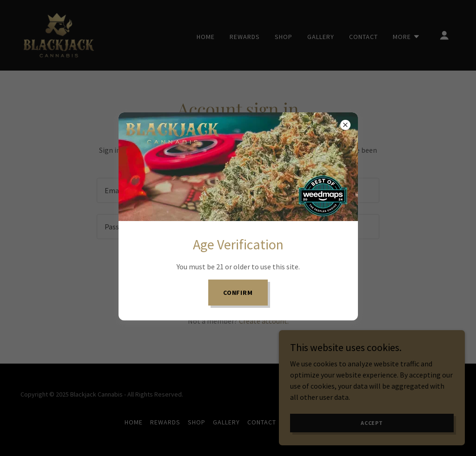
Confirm (238, 293)
